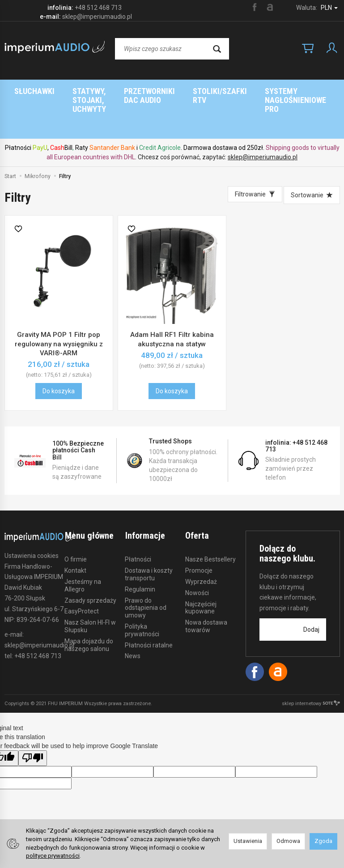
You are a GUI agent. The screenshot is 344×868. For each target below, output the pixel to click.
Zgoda (323, 841)
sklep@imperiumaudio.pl (263, 121)
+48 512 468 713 (98, 8)
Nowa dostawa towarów (206, 590)
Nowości (197, 557)
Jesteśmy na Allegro (83, 549)
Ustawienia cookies (32, 520)
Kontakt (75, 535)
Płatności (138, 523)
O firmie (76, 523)
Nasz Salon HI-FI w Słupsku (90, 590)
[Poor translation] (33, 722)
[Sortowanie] (312, 159)
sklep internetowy (311, 668)
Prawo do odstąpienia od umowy (146, 572)
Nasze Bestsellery (210, 523)
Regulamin (140, 553)
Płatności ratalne (149, 609)
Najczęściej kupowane (201, 572)
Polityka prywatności (142, 594)
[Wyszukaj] (217, 49)
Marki (211, 91)
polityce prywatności (53, 856)
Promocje (199, 535)
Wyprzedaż (201, 545)
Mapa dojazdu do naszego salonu (89, 609)
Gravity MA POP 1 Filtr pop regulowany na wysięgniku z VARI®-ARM (59, 308)
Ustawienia (248, 841)
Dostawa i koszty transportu (149, 538)
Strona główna (152, 91)
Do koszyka (59, 355)
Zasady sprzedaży (90, 564)
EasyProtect (82, 575)
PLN (329, 8)
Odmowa (288, 841)
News (133, 620)
